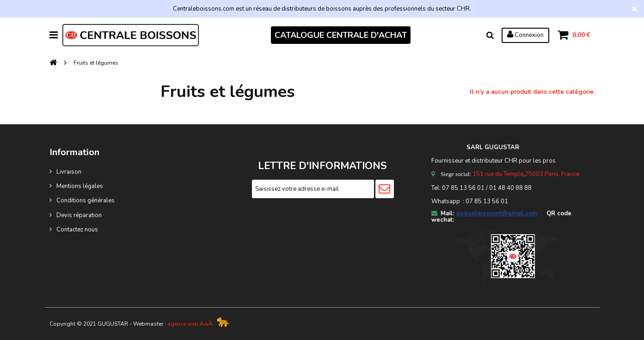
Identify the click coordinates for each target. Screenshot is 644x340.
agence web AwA (190, 324)
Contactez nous (77, 230)
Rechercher (490, 35)
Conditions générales (86, 200)
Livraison (69, 172)
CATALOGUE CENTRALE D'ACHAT (341, 35)
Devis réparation (79, 215)
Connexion (525, 35)
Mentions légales (80, 186)
